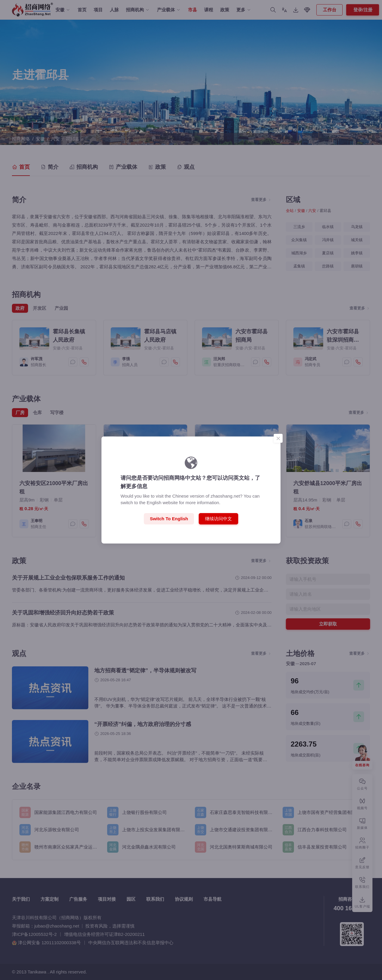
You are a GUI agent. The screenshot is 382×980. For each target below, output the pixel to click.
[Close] (278, 438)
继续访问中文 (218, 519)
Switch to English (169, 519)
